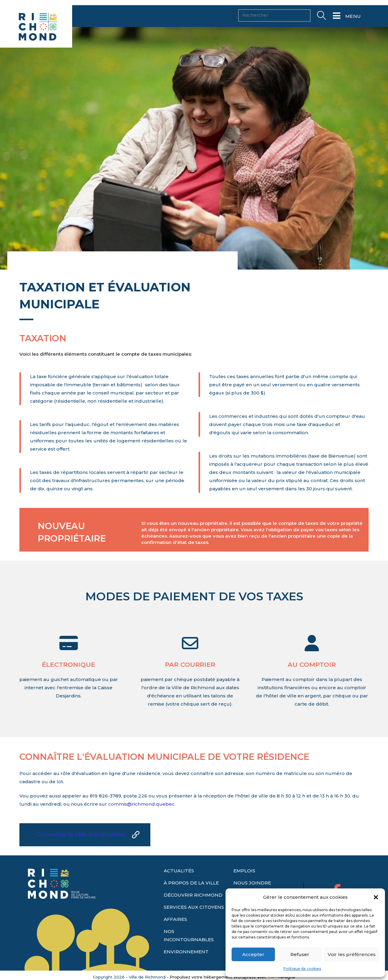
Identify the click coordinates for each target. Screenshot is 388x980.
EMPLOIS (244, 871)
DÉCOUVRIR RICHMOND (193, 895)
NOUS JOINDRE (252, 883)
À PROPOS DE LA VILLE (191, 883)
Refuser (300, 954)
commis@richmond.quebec (141, 804)
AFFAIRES (175, 919)
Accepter (253, 954)
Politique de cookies (302, 969)
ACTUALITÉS (179, 871)
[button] (376, 897)
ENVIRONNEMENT (186, 952)
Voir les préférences (352, 954)
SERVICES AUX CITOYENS (194, 907)
